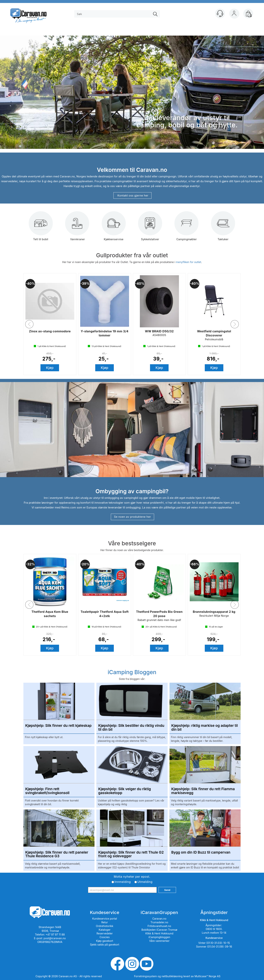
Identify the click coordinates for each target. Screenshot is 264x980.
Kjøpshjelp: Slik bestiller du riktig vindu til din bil (131, 728)
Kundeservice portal (105, 919)
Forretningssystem (145, 976)
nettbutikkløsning (172, 976)
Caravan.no (159, 919)
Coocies (105, 937)
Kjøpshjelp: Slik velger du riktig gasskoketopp (124, 791)
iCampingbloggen (159, 937)
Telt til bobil (41, 229)
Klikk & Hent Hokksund (159, 933)
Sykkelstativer (150, 229)
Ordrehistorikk (105, 926)
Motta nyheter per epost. (132, 877)
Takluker (223, 229)
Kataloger (105, 930)
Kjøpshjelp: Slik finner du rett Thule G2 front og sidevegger (131, 855)
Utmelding (145, 882)
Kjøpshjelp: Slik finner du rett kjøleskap (58, 726)
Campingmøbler (187, 229)
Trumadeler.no (159, 922)
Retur (105, 922)
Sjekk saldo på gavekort (105, 945)
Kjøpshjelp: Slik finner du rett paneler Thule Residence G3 (57, 855)
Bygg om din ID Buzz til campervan (201, 853)
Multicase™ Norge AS (207, 976)
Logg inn (234, 14)
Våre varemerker (159, 941)
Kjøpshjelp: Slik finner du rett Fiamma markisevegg (203, 791)
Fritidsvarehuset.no (159, 926)
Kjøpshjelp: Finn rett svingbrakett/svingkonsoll (47, 791)
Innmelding (123, 882)
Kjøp (50, 368)
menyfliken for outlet (188, 262)
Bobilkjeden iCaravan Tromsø (159, 930)
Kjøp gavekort (105, 941)
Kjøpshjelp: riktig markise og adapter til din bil (205, 728)
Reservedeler (105, 933)
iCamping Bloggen (132, 672)
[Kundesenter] (220, 14)
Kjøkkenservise (114, 229)
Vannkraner (77, 229)
